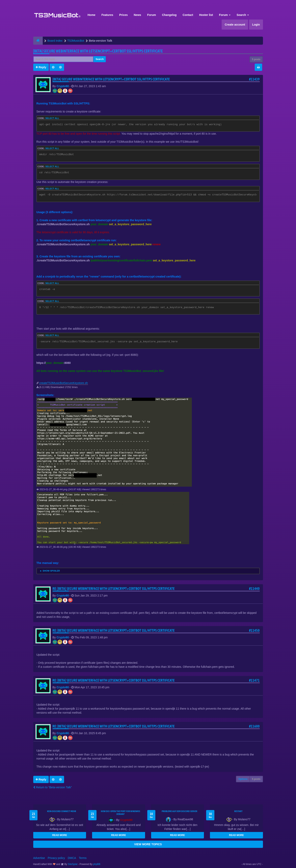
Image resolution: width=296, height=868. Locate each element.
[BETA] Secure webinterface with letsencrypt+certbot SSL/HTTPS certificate (98, 51)
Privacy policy (56, 858)
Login (256, 25)
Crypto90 (63, 86)
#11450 (254, 630)
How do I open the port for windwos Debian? (121, 813)
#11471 (254, 680)
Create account (235, 25)
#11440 (254, 589)
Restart (238, 811)
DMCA (72, 858)
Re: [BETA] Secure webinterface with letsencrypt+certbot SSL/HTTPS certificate (114, 589)
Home (92, 15)
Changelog (169, 15)
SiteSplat (72, 864)
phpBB (97, 864)
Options (243, 779)
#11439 (254, 79)
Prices (124, 15)
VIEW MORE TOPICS (148, 844)
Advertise (39, 858)
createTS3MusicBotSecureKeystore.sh (63, 383)
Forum (152, 15)
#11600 (254, 726)
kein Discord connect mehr (62, 811)
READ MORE (60, 835)
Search (243, 15)
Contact (188, 15)
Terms (83, 858)
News (138, 15)
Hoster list (206, 15)
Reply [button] (41, 67)
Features (107, 15)
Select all (52, 118)
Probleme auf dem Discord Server (179, 811)
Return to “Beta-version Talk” (53, 787)
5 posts (256, 59)
